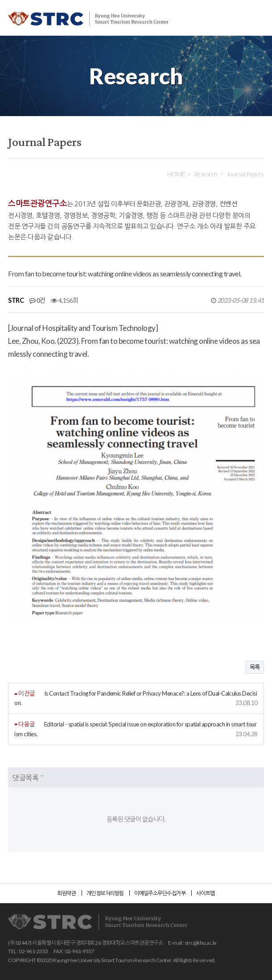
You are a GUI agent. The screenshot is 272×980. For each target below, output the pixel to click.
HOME (176, 174)
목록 (255, 667)
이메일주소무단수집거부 (160, 893)
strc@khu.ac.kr (201, 943)
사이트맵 (206, 893)
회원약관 (66, 893)
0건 (37, 300)
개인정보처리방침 (105, 893)
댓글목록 (25, 778)
